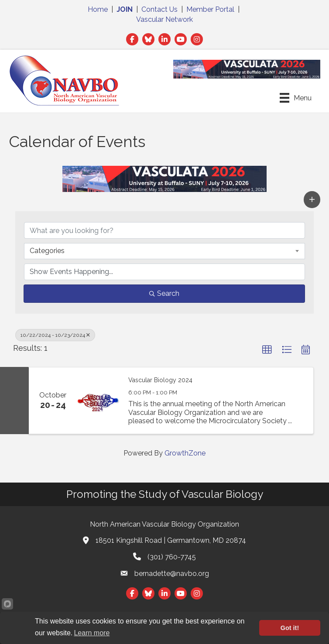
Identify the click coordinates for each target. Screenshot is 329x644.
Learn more (92, 633)
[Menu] (296, 98)
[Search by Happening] (164, 272)
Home (98, 9)
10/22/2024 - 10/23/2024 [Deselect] (55, 335)
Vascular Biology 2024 (160, 380)
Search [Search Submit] (164, 293)
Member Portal (210, 9)
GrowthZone (185, 453)
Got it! (290, 628)
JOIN (125, 9)
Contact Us (159, 9)
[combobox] (164, 251)
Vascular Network (164, 19)
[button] (312, 199)
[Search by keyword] (164, 230)
